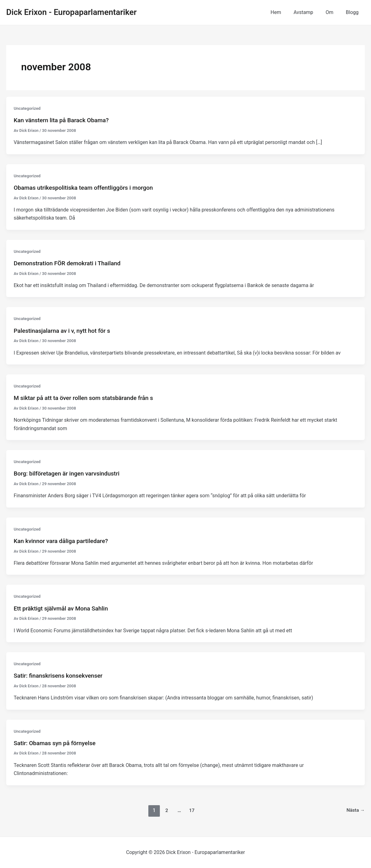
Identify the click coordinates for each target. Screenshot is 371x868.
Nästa (355, 810)
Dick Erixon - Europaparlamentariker (71, 12)
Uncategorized (28, 108)
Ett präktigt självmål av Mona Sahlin (63, 608)
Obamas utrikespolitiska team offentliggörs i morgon (87, 188)
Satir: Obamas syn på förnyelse (57, 743)
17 (191, 810)
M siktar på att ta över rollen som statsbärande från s (87, 398)
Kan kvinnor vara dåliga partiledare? (63, 541)
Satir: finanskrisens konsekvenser (60, 675)
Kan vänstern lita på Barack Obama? (64, 120)
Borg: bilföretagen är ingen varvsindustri (69, 473)
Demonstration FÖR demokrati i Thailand (70, 263)
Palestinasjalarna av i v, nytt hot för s (65, 331)
